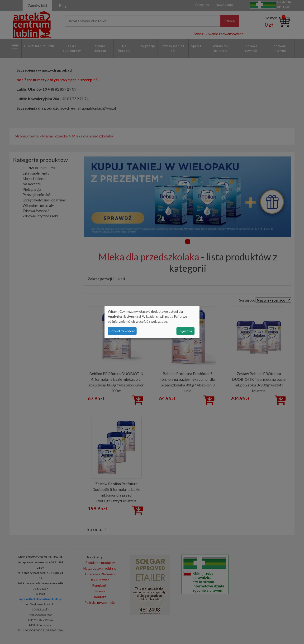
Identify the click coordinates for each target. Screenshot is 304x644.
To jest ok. (185, 331)
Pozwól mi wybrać (122, 331)
